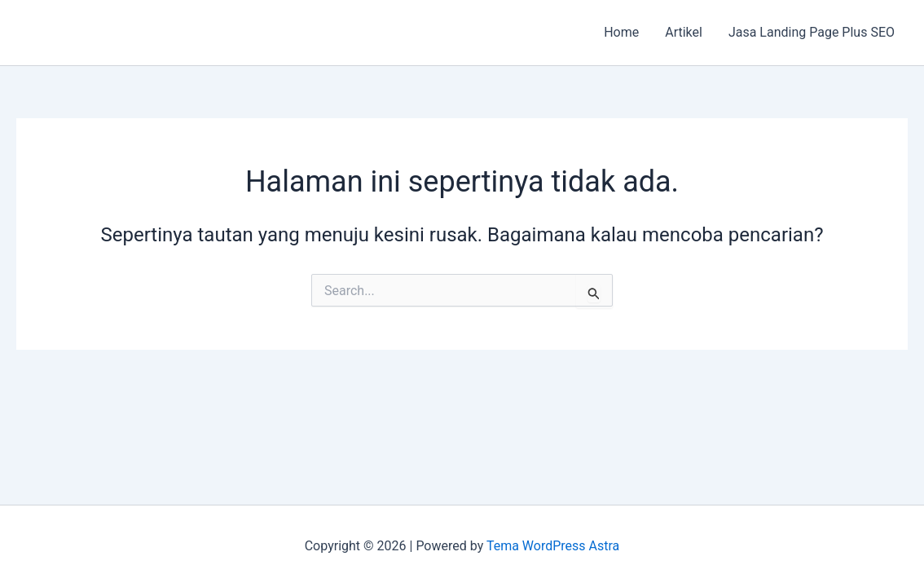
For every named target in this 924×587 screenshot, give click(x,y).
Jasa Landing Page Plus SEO (812, 32)
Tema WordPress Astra (553, 546)
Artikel (684, 32)
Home (621, 32)
